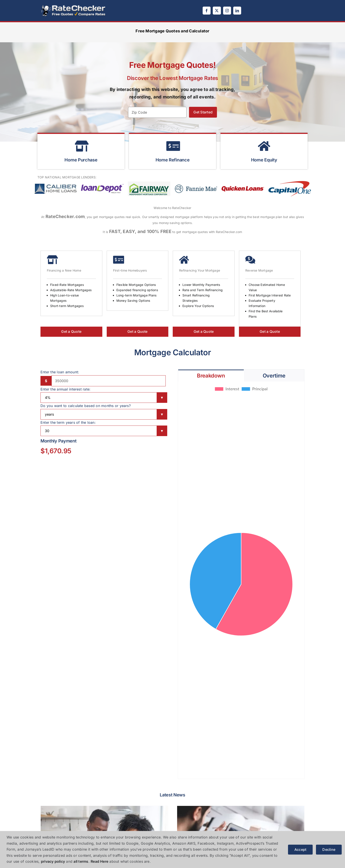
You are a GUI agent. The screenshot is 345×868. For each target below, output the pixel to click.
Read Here (99, 861)
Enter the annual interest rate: (65, 389)
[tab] (211, 376)
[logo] (73, 6)
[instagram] (227, 11)
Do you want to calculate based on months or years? (86, 406)
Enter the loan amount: (60, 372)
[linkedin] (237, 11)
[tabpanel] (241, 580)
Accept (300, 849)
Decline (329, 849)
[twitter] (217, 11)
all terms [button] (81, 861)
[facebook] (207, 11)
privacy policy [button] (53, 861)
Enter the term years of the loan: (68, 422)
